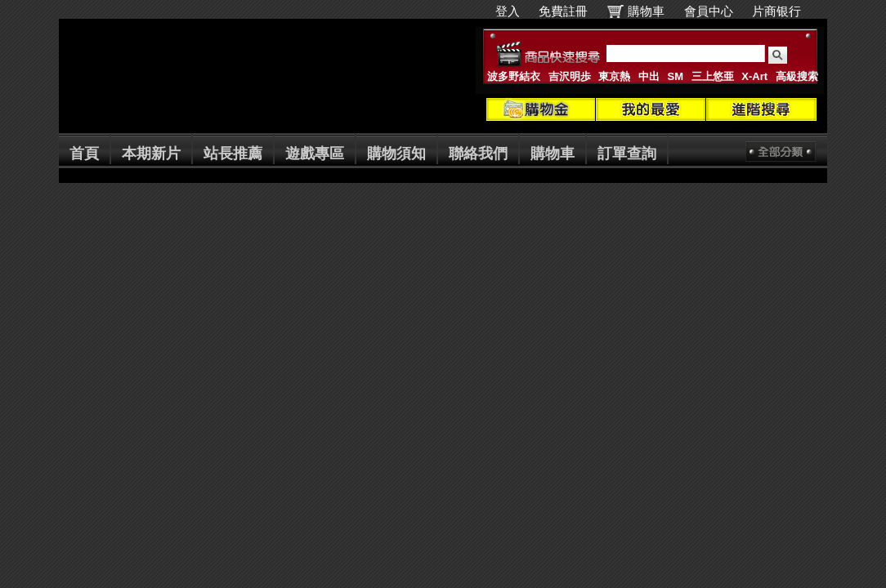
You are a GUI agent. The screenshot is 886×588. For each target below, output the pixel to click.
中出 (649, 76)
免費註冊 (563, 11)
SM (676, 76)
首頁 (84, 154)
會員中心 (709, 11)
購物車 (646, 11)
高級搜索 (797, 76)
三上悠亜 (713, 76)
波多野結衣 (514, 76)
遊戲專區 (315, 154)
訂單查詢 (627, 154)
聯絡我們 (478, 154)
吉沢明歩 (570, 76)
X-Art (754, 76)
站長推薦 (233, 154)
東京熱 (614, 76)
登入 (508, 11)
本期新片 (151, 154)
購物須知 (396, 154)
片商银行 (783, 11)
